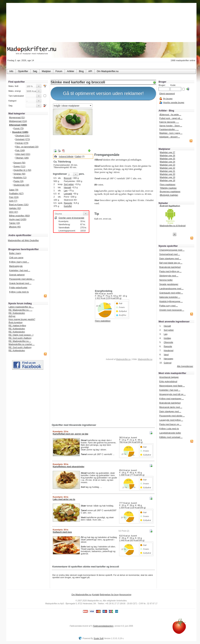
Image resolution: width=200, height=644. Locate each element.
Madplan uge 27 (167, 152)
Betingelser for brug (109, 595)
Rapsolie (68, 203)
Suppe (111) (20, 166)
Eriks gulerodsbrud (168, 381)
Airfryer (12, 316)
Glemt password (167, 94)
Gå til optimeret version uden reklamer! (103, 93)
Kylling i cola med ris (19, 292)
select (91, 106)
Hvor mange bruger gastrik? (22, 319)
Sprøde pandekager (169, 284)
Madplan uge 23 (167, 165)
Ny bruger (168, 99)
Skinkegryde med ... (169, 276)
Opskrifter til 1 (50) (22, 170)
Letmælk (68, 194)
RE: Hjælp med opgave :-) (21, 335)
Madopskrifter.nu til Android (173, 226)
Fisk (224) (14, 197)
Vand (166, 355)
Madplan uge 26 (167, 155)
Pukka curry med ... (169, 306)
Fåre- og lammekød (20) (27, 147)
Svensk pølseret (17, 275)
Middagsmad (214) (18, 121)
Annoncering (125, 595)
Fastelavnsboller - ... (169, 129)
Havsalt (67, 187)
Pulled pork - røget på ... (171, 118)
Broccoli (68, 178)
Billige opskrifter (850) (19, 216)
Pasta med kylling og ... (171, 271)
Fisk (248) (20, 150)
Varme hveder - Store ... (171, 126)
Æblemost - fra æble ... (170, 115)
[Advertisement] (124, 127)
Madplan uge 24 (167, 162)
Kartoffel (68, 206)
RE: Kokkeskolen (17, 313)
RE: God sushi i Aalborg (20, 338)
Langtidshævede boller (170, 433)
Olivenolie (168, 342)
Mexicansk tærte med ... (171, 407)
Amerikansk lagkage (169, 377)
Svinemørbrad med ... (170, 254)
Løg (66, 191)
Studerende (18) (21, 185)
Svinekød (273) (23, 139)
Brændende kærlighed (170, 267)
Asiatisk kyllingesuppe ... (171, 301)
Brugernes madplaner (170, 191)
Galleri (78, 156)
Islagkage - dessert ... (170, 137)
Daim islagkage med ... (170, 258)
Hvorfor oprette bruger (174, 102)
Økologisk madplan (169, 195)
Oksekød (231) (23, 136)
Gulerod (167, 363)
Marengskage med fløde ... (172, 386)
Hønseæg (168, 359)
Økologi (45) (15, 227)
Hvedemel (169, 350)
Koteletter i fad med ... (20, 270)
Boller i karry (15, 253)
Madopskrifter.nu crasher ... (22, 344)
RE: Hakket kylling (17, 326)
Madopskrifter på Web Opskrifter (23, 240)
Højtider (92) (15, 208)
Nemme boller (166, 280)
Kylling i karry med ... (19, 262)
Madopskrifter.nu (123, 359)
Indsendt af (118, 359)
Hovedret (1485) (20, 132)
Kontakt (96, 595)
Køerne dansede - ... (169, 122)
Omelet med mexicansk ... (172, 310)
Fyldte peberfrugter (18, 288)
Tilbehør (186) (22, 158)
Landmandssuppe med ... (171, 288)
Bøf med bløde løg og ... (171, 263)
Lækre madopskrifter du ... (21, 307)
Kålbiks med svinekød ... (171, 437)
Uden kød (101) (23, 154)
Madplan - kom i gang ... (171, 133)
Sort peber (69, 184)
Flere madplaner (168, 184)
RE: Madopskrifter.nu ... (20, 341)
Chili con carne (16, 258)
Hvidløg (167, 338)
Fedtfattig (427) (16, 193)
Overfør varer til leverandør (71, 218)
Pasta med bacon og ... (170, 424)
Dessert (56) (20, 163)
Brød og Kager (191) (19, 205)
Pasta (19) (19, 181)
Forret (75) (19, 128)
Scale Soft (99, 638)
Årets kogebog (16, 322)
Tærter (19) (14, 223)
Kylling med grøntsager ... (171, 399)
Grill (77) (13, 201)
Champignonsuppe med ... (172, 250)
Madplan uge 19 (167, 177)
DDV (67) (13, 212)
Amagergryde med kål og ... (172, 394)
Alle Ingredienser (185, 366)
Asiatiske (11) (20, 177)
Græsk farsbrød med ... (20, 283)
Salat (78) (14, 190)
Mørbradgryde (16, 266)
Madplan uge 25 (167, 159)
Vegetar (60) (20, 174)
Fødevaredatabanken (103, 626)
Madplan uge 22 (167, 168)
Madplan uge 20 (167, 174)
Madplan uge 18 (167, 180)
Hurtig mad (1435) (18, 219)
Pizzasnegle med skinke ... (22, 279)
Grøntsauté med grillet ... (171, 293)
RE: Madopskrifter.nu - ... (21, 310)
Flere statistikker (103, 321)
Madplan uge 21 (167, 171)
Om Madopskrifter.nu (81, 595)
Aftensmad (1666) (18, 125)
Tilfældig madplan (168, 188)
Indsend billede (66, 156)
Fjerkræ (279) (22, 143)
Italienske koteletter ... (170, 297)
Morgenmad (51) (17, 117)
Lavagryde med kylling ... (171, 420)
